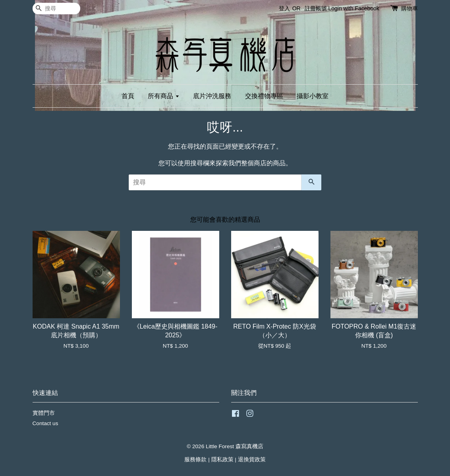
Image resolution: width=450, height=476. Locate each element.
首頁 (128, 96)
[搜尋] (56, 9)
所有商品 (163, 96)
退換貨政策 (252, 460)
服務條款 (195, 460)
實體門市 (44, 413)
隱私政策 (222, 460)
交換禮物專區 (264, 96)
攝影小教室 (313, 96)
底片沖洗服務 (212, 96)
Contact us (45, 423)
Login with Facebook (353, 8)
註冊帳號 (316, 8)
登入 (284, 8)
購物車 (409, 8)
